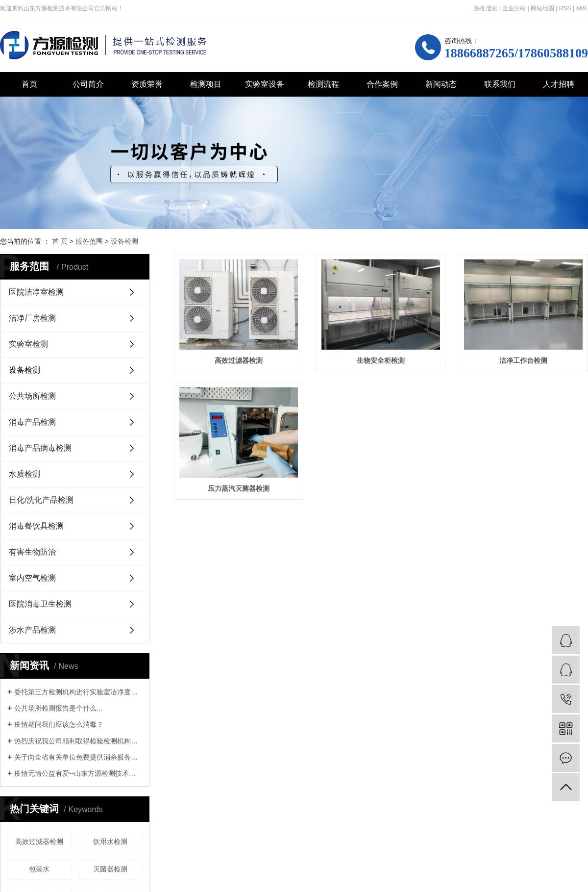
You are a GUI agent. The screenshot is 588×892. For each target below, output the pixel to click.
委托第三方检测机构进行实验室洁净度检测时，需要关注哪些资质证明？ (78, 692)
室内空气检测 (32, 578)
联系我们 (500, 84)
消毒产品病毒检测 (40, 448)
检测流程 (323, 84)
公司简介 (88, 84)
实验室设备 (265, 84)
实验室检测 (28, 344)
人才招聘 (559, 84)
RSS (565, 8)
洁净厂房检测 (32, 318)
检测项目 (206, 84)
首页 (29, 84)
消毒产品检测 (32, 422)
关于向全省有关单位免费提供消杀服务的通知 (78, 757)
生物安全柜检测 (381, 360)
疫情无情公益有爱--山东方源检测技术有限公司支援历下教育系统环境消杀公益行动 (78, 773)
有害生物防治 (32, 552)
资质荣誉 (147, 84)
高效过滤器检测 (39, 841)
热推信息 (486, 8)
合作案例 (382, 84)
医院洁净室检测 (36, 292)
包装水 (39, 869)
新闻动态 (441, 84)
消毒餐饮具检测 (36, 526)
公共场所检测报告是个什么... (58, 708)
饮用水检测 (110, 841)
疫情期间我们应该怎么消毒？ (59, 724)
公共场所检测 (32, 396)
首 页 (60, 241)
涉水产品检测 (32, 630)
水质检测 (24, 474)
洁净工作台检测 (239, 488)
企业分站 (514, 8)
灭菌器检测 (110, 869)
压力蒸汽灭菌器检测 (381, 488)
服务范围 (89, 241)
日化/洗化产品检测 (41, 500)
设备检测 (124, 241)
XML (582, 8)
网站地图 (542, 8)
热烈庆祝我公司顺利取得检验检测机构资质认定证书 (78, 741)
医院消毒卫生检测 (40, 604)
